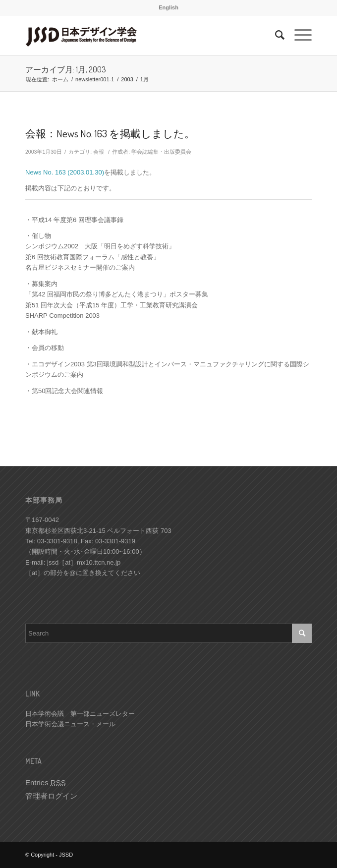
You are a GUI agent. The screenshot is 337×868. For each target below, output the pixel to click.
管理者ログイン (51, 796)
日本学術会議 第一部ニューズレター (80, 714)
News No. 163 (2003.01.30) (65, 172)
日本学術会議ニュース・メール (70, 724)
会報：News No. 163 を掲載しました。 (110, 133)
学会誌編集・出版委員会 (161, 152)
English (168, 7)
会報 (99, 152)
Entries (46, 782)
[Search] (275, 35)
